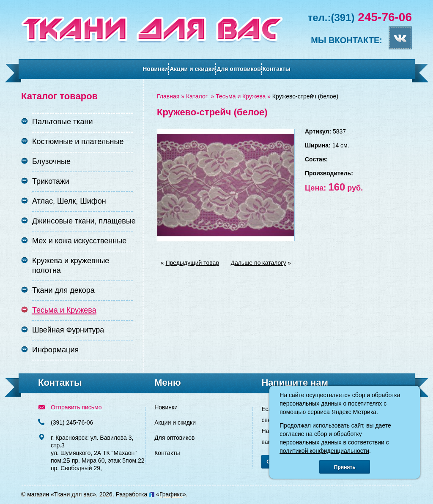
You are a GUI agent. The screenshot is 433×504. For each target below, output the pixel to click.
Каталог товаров (59, 96)
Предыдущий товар (193, 263)
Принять (345, 467)
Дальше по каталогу (258, 263)
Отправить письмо (76, 407)
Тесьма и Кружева (241, 96)
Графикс (171, 494)
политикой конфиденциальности (324, 451)
